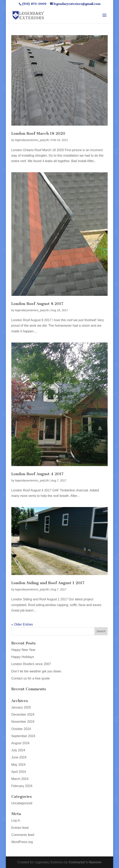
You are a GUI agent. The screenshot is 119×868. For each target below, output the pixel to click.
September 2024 (23, 736)
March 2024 (20, 779)
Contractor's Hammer (85, 862)
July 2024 (18, 750)
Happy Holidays (23, 657)
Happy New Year (23, 650)
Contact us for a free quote (30, 678)
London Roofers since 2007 (31, 664)
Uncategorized (22, 803)
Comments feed (23, 835)
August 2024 (20, 743)
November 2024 (23, 722)
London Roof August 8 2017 (37, 304)
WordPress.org (22, 842)
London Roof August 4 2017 (37, 474)
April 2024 (19, 772)
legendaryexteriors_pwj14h (32, 140)
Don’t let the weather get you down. (37, 671)
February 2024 (22, 786)
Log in (16, 820)
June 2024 (19, 757)
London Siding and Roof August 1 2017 (48, 583)
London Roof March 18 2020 (38, 133)
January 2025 (21, 707)
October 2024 (21, 729)
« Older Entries (22, 624)
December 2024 (23, 715)
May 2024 (18, 765)
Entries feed (20, 828)
